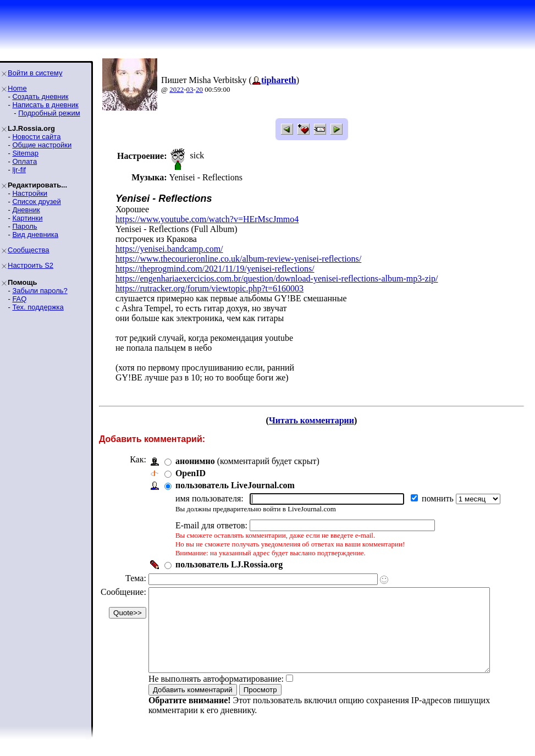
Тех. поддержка (38, 307)
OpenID (191, 473)
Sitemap (25, 153)
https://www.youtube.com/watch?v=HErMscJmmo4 (207, 219)
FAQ (19, 299)
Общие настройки (42, 145)
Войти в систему (35, 73)
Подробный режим (49, 113)
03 (190, 89)
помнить (439, 498)
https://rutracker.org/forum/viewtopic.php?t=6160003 (209, 288)
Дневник (26, 210)
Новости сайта (36, 137)
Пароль (24, 226)
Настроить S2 (31, 265)
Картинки (27, 218)
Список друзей (36, 202)
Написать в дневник (45, 105)
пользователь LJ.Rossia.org (229, 564)
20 (199, 89)
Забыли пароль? (40, 291)
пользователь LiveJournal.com (235, 485)
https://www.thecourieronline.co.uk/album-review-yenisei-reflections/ (238, 259)
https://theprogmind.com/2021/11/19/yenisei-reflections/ (215, 269)
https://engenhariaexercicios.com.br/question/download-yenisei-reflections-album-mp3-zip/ (277, 278)
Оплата (24, 161)
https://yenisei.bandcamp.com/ (169, 249)
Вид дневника (35, 234)
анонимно (195, 461)
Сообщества (29, 250)
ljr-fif (19, 170)
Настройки (30, 193)
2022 (177, 89)
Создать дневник (40, 96)
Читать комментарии (316, 420)
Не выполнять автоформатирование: (216, 695)
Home (17, 88)
